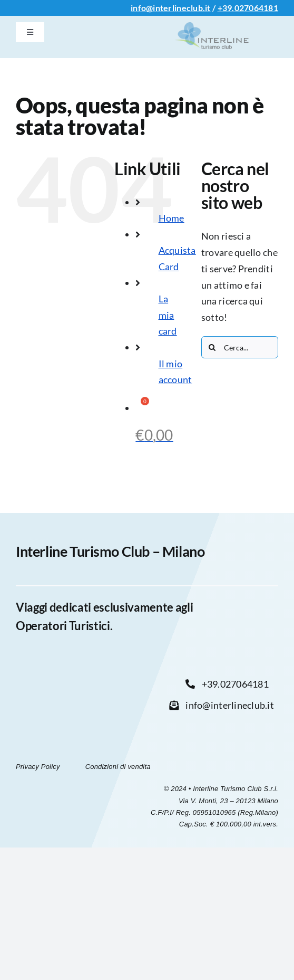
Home (171, 218)
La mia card (168, 315)
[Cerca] (212, 347)
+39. (226, 8)
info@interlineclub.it (171, 8)
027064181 (256, 8)
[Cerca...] (240, 347)
